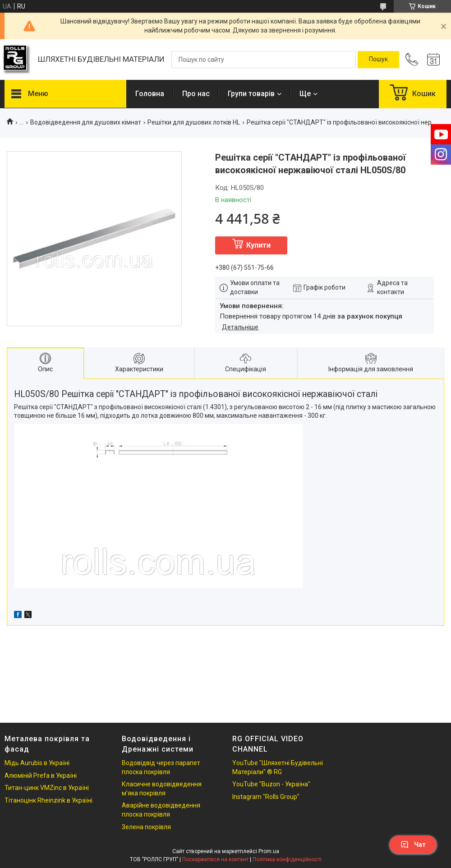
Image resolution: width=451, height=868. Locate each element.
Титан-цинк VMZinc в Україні (47, 788)
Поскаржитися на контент (215, 859)
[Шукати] (378, 60)
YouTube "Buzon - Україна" (271, 784)
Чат (413, 845)
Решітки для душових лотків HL (194, 122)
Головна (150, 94)
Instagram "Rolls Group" (266, 797)
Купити (258, 245)
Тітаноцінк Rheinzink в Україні (48, 800)
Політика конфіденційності (287, 859)
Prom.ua (269, 851)
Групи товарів (251, 94)
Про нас (196, 94)
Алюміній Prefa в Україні (41, 776)
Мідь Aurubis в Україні (37, 763)
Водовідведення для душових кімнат (86, 122)
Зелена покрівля (146, 827)
